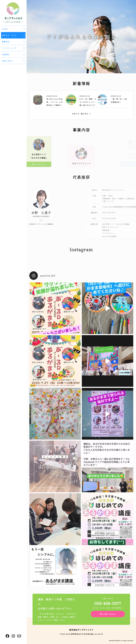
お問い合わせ (13, 61)
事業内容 (13, 42)
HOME (13, 29)
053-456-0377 (108, 603)
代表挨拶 (13, 54)
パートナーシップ (13, 48)
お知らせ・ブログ (13, 35)
